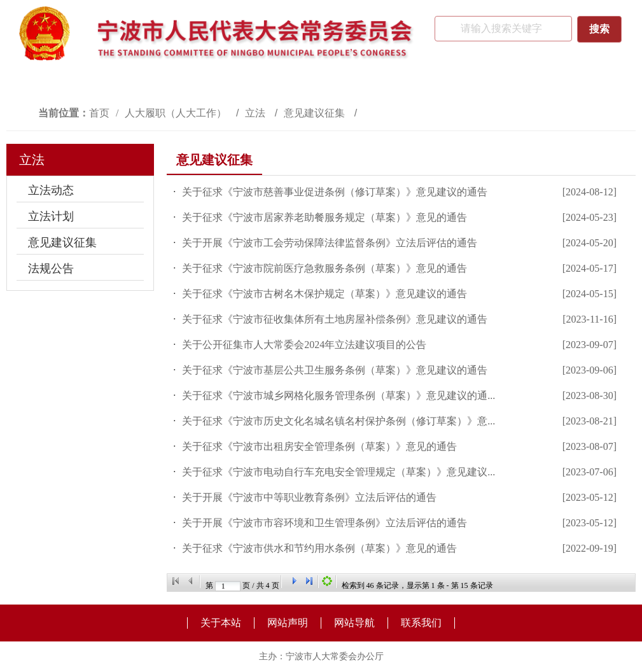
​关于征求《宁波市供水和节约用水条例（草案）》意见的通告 (319, 548)
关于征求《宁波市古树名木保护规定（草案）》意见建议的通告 (324, 294)
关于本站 (221, 623)
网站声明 (288, 623)
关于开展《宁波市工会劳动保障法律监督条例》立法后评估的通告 (330, 243)
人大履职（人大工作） (177, 113)
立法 (256, 113)
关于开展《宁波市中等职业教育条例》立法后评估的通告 (309, 497)
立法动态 (51, 190)
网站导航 (354, 623)
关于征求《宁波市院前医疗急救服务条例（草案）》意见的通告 (324, 268)
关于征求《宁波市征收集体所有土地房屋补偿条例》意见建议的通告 (335, 319)
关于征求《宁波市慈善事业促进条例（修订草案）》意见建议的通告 (335, 192)
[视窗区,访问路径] (321, 113)
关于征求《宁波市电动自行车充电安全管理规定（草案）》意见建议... (338, 472)
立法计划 (51, 216)
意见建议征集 (316, 113)
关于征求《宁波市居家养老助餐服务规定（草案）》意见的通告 (324, 217)
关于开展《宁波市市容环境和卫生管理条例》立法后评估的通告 (324, 523)
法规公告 (51, 269)
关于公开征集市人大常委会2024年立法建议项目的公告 (304, 345)
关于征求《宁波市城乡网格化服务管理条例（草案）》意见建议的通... (338, 395)
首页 (99, 113)
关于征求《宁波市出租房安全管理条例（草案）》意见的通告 (319, 446)
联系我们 (421, 623)
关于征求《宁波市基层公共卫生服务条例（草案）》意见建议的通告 (335, 370)
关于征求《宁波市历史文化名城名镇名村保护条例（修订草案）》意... (338, 421)
